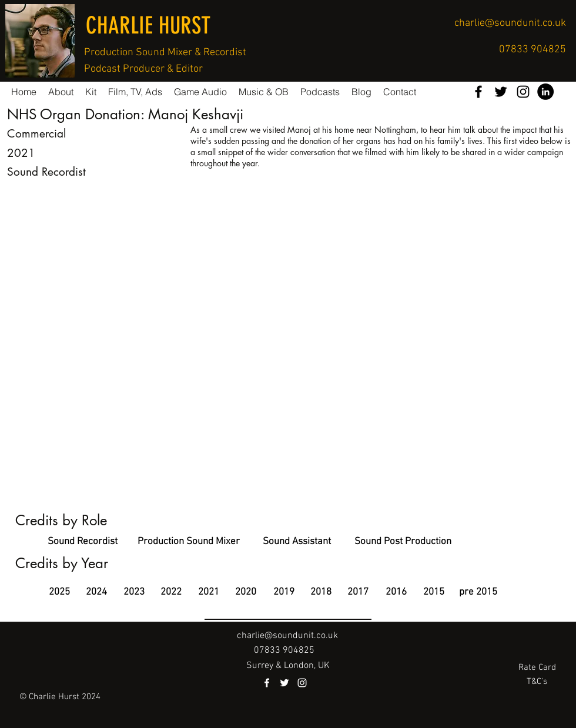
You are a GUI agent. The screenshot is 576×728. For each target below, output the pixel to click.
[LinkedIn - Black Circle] (545, 92)
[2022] (171, 593)
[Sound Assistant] (297, 542)
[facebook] (478, 92)
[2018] (321, 593)
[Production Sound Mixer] (189, 542)
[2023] (134, 593)
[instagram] (523, 92)
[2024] (96, 593)
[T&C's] (537, 682)
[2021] (208, 593)
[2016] (396, 593)
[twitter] (501, 92)
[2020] (245, 593)
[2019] (284, 593)
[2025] (59, 593)
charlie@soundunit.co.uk (510, 23)
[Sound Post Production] (403, 542)
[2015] (433, 593)
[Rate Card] (537, 668)
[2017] (358, 593)
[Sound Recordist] (82, 542)
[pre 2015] (478, 593)
